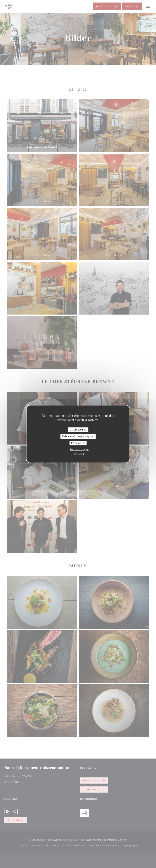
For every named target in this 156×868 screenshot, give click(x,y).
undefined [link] (79, 454)
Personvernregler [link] (79, 450)
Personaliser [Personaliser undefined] (78, 443)
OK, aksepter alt (78, 430)
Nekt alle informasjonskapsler (78, 436)
